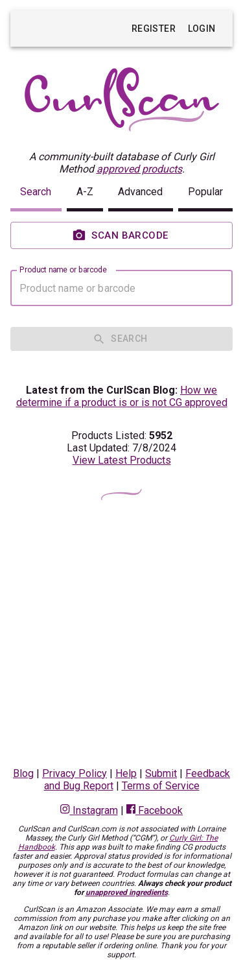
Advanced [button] (140, 192)
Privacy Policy (75, 773)
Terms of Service (161, 786)
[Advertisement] (121, 633)
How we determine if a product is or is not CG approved (122, 396)
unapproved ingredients (127, 892)
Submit (161, 773)
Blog (23, 773)
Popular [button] (205, 192)
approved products (139, 169)
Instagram (89, 810)
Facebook (155, 810)
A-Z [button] (85, 192)
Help (126, 773)
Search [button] (36, 192)
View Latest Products (122, 460)
